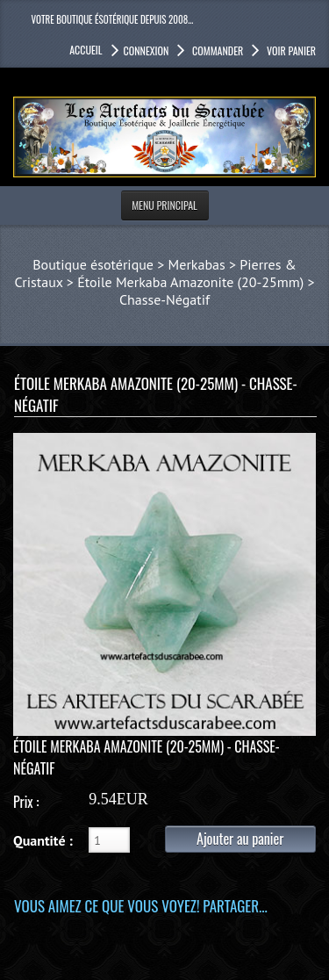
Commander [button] (216, 50)
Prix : (26, 802)
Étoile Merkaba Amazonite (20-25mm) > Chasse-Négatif (196, 291)
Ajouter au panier (240, 839)
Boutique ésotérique (93, 264)
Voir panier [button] (290, 50)
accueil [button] (86, 50)
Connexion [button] (147, 50)
